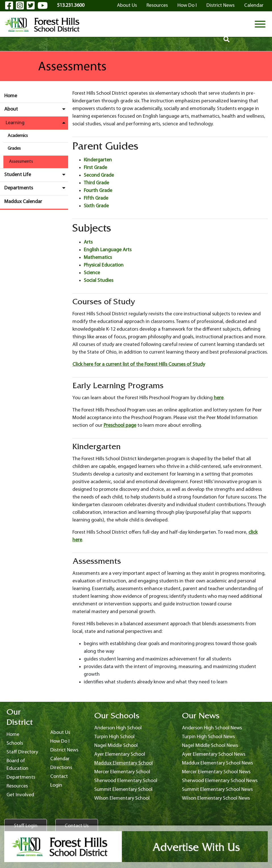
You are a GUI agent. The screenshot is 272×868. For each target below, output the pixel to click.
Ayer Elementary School (120, 754)
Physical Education (104, 265)
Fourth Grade (98, 191)
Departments (36, 188)
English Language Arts (108, 250)
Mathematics (98, 258)
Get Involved (20, 795)
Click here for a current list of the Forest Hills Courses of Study (139, 365)
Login (56, 785)
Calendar (254, 6)
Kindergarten (98, 160)
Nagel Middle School (116, 746)
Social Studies (99, 281)
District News (220, 6)
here (219, 398)
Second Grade (99, 175)
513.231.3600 (71, 6)
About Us (127, 6)
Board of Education (17, 765)
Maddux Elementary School (124, 763)
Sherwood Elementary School (126, 781)
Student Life (36, 175)
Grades (14, 149)
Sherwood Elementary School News (220, 781)
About (36, 109)
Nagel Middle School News (210, 746)
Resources (157, 6)
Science (92, 273)
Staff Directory (22, 752)
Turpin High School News (208, 737)
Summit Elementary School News (217, 790)
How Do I (187, 6)
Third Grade (96, 183)
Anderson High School (118, 728)
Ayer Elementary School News (214, 754)
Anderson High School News (212, 728)
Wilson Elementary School (122, 798)
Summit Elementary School (123, 790)
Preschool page (120, 425)
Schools (15, 743)
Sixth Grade (96, 206)
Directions (61, 768)
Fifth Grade (96, 198)
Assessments (21, 162)
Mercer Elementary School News (216, 772)
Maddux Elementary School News (217, 763)
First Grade (95, 168)
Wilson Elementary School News (216, 798)
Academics (18, 136)
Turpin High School (114, 737)
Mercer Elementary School (122, 772)
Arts (88, 242)
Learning (37, 123)
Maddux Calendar (23, 202)
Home (11, 96)
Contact (59, 777)
